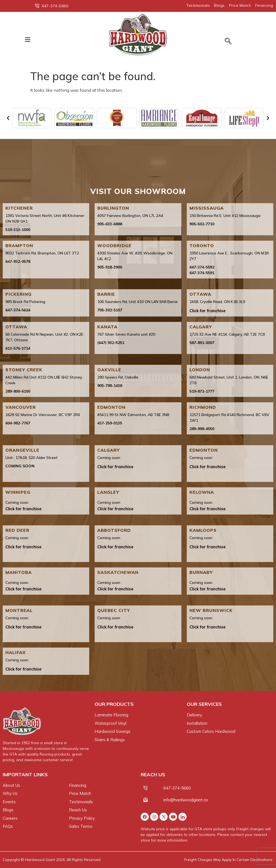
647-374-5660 (177, 788)
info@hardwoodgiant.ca (186, 800)
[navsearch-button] (228, 42)
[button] (28, 40)
